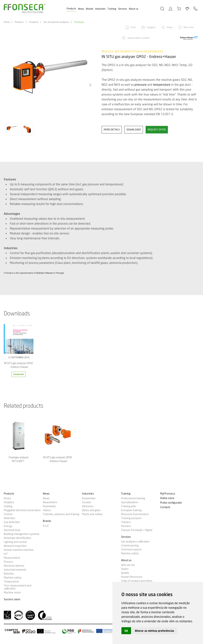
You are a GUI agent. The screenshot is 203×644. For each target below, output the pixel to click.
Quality (125, 573)
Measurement (12, 558)
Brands (90, 9)
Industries (100, 9)
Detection (9, 518)
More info (189, 27)
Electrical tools (12, 530)
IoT (6, 554)
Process (8, 562)
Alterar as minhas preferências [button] (154, 631)
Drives (7, 498)
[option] (50, 85)
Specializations (130, 502)
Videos (47, 510)
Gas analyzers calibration (135, 542)
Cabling (8, 506)
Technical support (131, 549)
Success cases (12, 599)
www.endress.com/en (139, 38)
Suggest (151, 27)
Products (71, 8)
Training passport (131, 518)
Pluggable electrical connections (22, 510)
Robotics (9, 574)
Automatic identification (17, 538)
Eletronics (88, 506)
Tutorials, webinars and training (61, 514)
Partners (126, 526)
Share (170, 27)
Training (112, 9)
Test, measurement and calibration (18, 587)
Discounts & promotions (135, 514)
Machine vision (12, 592)
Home (7, 22)
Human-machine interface (19, 550)
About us (134, 9)
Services (122, 9)
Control (8, 514)
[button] (90, 85)
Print (133, 27)
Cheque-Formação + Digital (137, 530)
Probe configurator (171, 503)
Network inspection (15, 546)
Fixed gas (79, 22)
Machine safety (13, 578)
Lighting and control (15, 542)
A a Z (46, 526)
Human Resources (132, 577)
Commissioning (130, 545)
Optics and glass (91, 510)
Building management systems (22, 534)
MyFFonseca (167, 494)
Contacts (165, 507)
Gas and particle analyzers (56, 22)
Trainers (126, 522)
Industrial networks (15, 570)
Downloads (49, 506)
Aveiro (125, 569)
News (81, 9)
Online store (167, 498)
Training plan (129, 506)
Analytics (34, 22)
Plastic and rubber (92, 514)
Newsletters (50, 502)
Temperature (11, 582)
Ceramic (86, 502)
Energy (8, 526)
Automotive (89, 498)
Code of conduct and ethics (137, 581)
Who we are (128, 565)
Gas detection (12, 522)
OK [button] (126, 631)
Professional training (133, 498)
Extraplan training (131, 510)
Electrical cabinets (14, 566)
